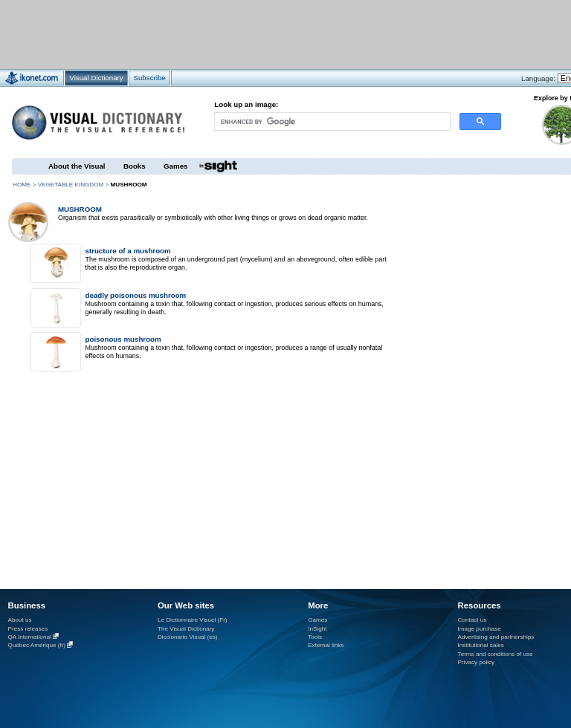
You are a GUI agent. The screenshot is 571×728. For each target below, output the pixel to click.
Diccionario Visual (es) (188, 637)
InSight (317, 629)
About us (20, 620)
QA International (30, 637)
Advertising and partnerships (496, 637)
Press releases (28, 629)
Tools (315, 637)
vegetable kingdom (71, 185)
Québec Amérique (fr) (37, 646)
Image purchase (480, 629)
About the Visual (77, 166)
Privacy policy (477, 662)
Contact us (472, 620)
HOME (22, 185)
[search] (332, 121)
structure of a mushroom (128, 251)
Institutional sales (481, 645)
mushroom (80, 209)
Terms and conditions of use (496, 654)
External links (326, 645)
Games (175, 166)
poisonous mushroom (123, 339)
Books (135, 166)
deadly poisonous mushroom (135, 295)
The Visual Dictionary (186, 629)
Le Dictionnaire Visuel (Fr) (193, 620)
